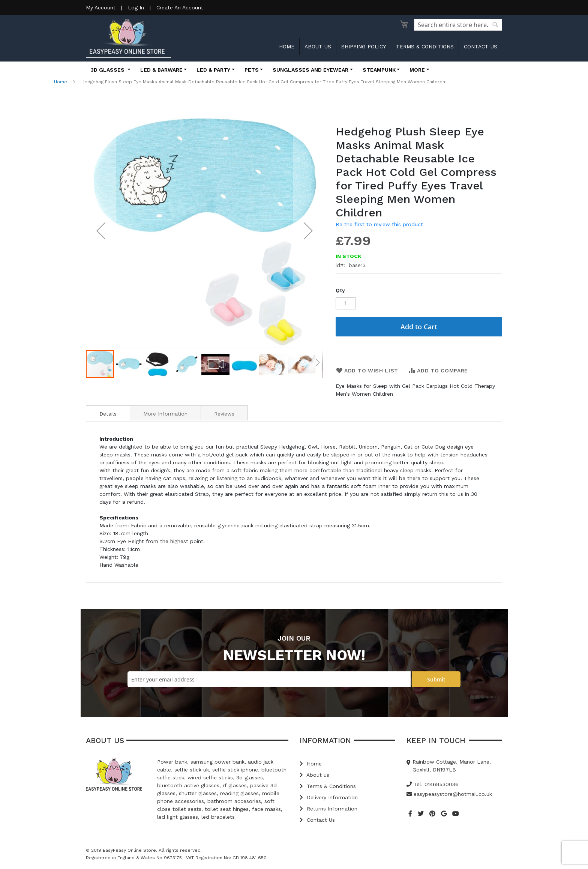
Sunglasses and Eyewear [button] (310, 70)
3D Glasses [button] (108, 70)
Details (108, 414)
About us (318, 47)
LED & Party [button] (213, 70)
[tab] (108, 413)
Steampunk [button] (379, 70)
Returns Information (328, 809)
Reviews (224, 414)
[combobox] (458, 25)
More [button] (417, 70)
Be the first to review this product (379, 224)
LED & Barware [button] (161, 70)
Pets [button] (252, 70)
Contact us (481, 47)
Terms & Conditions (425, 47)
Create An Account (180, 8)
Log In (136, 8)
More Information (165, 414)
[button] (101, 230)
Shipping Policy (364, 47)
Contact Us (317, 820)
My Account (101, 8)
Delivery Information (329, 797)
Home (287, 47)
